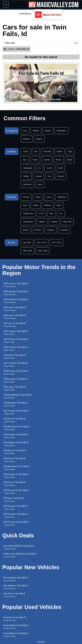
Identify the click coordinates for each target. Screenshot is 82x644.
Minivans (27, 139)
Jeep (70, 152)
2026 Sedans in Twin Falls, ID (16, 301)
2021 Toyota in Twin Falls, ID (16, 364)
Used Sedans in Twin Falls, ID (16, 635)
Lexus (40, 184)
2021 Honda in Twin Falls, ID (15, 508)
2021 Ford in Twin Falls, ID (14, 420)
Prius (51, 214)
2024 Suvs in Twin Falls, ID (15, 317)
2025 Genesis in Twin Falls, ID (16, 492)
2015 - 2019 (41, 243)
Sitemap (41, 642)
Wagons (39, 139)
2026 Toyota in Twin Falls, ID (16, 285)
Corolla (36, 205)
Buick (60, 168)
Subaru (59, 152)
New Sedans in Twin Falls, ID (16, 587)
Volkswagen (28, 168)
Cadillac (26, 176)
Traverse (38, 230)
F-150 (41, 214)
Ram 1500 (67, 222)
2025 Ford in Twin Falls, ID (14, 484)
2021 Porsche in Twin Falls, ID (16, 523)
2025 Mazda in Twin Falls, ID (16, 404)
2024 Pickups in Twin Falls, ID (16, 372)
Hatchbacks (61, 131)
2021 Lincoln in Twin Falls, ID (16, 516)
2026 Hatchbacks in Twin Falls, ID (18, 396)
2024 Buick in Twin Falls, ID (15, 452)
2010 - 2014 (56, 243)
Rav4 (25, 205)
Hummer (61, 176)
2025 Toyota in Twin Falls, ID (16, 333)
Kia (40, 168)
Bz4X (59, 205)
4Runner (48, 205)
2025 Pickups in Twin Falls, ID (16, 341)
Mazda (70, 160)
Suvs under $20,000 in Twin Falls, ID (19, 547)
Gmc (49, 176)
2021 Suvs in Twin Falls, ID (15, 325)
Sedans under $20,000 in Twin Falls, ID (20, 555)
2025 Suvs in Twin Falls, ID (15, 357)
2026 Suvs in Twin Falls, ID (15, 309)
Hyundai (47, 160)
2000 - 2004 (42, 251)
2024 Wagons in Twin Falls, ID (16, 444)
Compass (51, 230)
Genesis (38, 176)
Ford (36, 152)
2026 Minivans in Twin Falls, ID (16, 428)
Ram (25, 160)
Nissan (59, 160)
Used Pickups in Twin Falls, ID (16, 627)
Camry (49, 197)
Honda (35, 160)
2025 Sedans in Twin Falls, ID (16, 476)
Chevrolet (47, 152)
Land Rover (27, 184)
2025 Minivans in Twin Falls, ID (16, 468)
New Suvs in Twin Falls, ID (14, 595)
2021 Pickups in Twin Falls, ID (16, 412)
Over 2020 (27, 243)
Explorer (42, 222)
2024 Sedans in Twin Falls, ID (16, 436)
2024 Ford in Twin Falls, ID (14, 460)
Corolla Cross (28, 214)
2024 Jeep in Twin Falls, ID (15, 388)
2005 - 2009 (27, 251)
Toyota (26, 152)
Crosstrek (64, 230)
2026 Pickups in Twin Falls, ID (16, 293)
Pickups (36, 131)
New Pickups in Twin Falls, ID (16, 579)
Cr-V (61, 214)
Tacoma (26, 197)
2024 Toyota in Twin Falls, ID (16, 349)
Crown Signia (28, 222)
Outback (54, 222)
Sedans (48, 131)
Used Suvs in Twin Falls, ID (15, 619)
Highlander (62, 197)
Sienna (26, 230)
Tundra (38, 197)
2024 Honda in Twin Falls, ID (15, 380)
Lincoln (50, 168)
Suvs (25, 131)
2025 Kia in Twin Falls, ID (14, 500)
